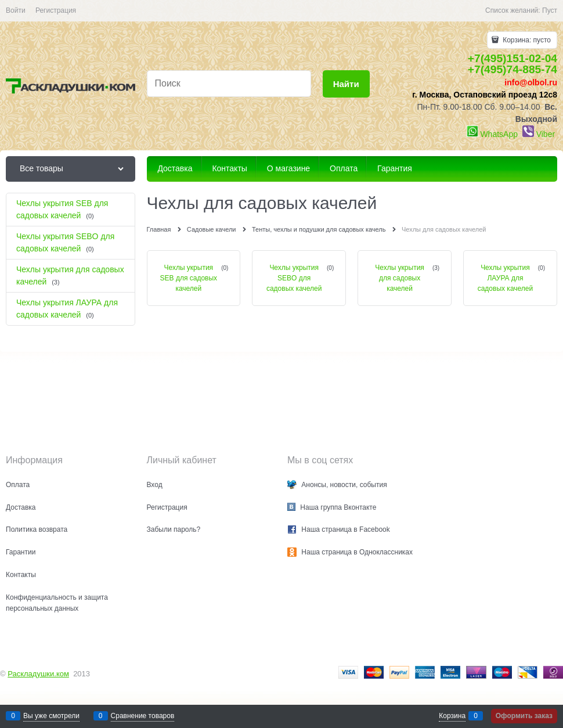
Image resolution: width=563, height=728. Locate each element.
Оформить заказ (524, 716)
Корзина (452, 716)
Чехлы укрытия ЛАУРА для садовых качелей (506, 278)
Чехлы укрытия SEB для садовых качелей (189, 278)
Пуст (550, 10)
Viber (546, 134)
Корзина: (526, 40)
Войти (16, 10)
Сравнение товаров (143, 716)
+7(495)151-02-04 (513, 58)
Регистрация (56, 10)
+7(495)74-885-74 (513, 69)
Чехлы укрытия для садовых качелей (400, 278)
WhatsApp (499, 134)
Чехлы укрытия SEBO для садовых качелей (294, 278)
